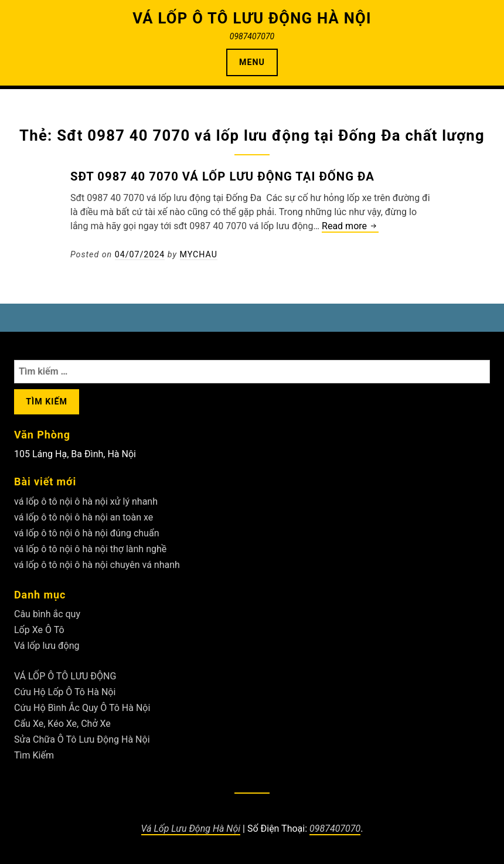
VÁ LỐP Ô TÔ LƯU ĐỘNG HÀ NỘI (252, 18)
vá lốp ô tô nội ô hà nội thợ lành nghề (90, 549)
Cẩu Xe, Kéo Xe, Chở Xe (62, 724)
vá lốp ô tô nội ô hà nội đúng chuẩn (86, 533)
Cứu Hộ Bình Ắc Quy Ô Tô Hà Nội (82, 708)
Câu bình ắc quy (47, 614)
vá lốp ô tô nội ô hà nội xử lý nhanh (86, 501)
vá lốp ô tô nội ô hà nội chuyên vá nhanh (97, 565)
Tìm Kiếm (34, 755)
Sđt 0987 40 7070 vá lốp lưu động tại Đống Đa (222, 176)
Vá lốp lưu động (47, 646)
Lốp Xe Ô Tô (39, 630)
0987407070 (335, 829)
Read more (350, 227)
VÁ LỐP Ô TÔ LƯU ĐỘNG (65, 676)
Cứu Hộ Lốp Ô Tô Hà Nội (65, 692)
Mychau (199, 254)
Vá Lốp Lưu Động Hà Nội (191, 829)
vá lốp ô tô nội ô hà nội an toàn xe (84, 517)
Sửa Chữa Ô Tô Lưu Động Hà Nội (82, 739)
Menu (252, 62)
